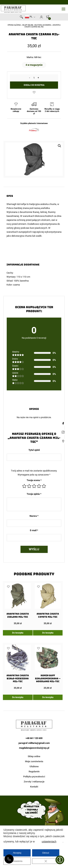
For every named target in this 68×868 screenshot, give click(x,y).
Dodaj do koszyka (34, 85)
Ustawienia (17, 861)
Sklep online (28, 25)
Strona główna (14, 25)
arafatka (45, 208)
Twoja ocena (34, 480)
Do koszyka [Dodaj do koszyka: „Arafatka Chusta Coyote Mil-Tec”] (48, 633)
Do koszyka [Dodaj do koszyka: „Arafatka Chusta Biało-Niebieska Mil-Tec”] (18, 697)
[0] (47, 17)
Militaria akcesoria (43, 25)
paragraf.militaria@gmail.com (34, 743)
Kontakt (34, 787)
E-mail (34, 530)
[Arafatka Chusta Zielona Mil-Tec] (18, 604)
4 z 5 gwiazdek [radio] (39, 486)
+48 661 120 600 (9, 859)
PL (29, 17)
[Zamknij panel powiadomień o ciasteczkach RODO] (46, 861)
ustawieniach (49, 842)
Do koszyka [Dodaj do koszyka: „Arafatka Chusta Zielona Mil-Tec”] (18, 633)
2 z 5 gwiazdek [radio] (29, 486)
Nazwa (34, 516)
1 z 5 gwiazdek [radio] (24, 486)
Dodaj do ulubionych (34, 92)
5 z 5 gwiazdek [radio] (44, 486)
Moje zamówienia (34, 761)
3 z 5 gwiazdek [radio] (34, 486)
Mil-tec (38, 57)
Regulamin (34, 771)
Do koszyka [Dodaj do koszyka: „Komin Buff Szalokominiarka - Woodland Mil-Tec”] (48, 697)
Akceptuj (17, 853)
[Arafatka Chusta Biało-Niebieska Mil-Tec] (18, 667)
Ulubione (34, 766)
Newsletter (38, 18)
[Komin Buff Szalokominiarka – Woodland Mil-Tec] (48, 667)
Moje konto (41, 17)
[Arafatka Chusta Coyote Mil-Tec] (48, 604)
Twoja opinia (34, 494)
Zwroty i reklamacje (34, 782)
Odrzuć (46, 853)
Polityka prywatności (34, 777)
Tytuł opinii (34, 450)
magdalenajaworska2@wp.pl (34, 748)
